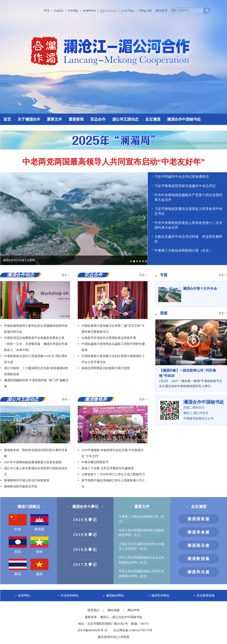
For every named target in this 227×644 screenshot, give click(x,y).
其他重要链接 (206, 595)
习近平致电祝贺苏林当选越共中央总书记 (185, 186)
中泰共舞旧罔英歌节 (95, 462)
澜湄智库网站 (160, 595)
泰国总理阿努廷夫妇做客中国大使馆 (106, 368)
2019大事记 (85, 535)
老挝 (18, 545)
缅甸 (39, 545)
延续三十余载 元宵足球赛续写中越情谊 (108, 468)
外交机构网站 (70, 595)
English (59, 11)
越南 (39, 567)
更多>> (66, 275)
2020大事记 (85, 520)
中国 (18, 523)
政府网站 (24, 595)
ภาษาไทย (127, 11)
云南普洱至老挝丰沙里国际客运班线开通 (109, 338)
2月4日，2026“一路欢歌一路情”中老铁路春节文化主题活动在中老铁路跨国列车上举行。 (191, 378)
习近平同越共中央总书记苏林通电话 (182, 177)
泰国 (18, 567)
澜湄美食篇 (199, 532)
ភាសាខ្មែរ (73, 11)
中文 (47, 11)
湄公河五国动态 (125, 119)
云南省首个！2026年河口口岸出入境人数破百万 (113, 474)
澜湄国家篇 (199, 519)
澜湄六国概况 (29, 507)
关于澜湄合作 (29, 119)
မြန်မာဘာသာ (108, 11)
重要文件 (54, 119)
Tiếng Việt (145, 11)
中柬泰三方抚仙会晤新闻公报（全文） (183, 250)
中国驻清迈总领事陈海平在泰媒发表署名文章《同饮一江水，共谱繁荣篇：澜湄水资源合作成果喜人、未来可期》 (36, 344)
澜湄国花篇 (199, 545)
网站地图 (114, 610)
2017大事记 (85, 564)
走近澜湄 (153, 119)
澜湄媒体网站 (115, 595)
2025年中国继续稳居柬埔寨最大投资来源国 (33, 462)
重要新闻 (76, 119)
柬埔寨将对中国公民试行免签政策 (27, 480)
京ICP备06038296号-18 (92, 630)
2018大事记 (85, 550)
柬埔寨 (39, 523)
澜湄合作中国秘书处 (184, 119)
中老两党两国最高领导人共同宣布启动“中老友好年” (114, 162)
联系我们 (94, 610)
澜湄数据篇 (199, 559)
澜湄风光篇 (199, 572)
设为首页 (162, 11)
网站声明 (133, 610)
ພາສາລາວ (89, 11)
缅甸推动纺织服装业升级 (21, 486)
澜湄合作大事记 (85, 507)
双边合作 (98, 119)
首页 (7, 119)
